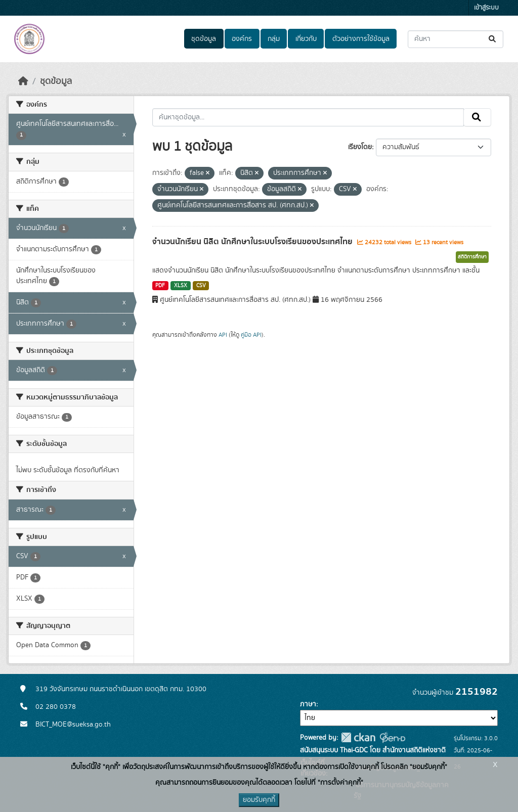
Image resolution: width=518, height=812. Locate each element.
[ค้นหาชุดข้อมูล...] (456, 39)
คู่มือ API (251, 335)
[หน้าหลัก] (23, 81)
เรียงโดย (360, 147)
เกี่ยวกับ (306, 39)
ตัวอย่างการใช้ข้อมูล (361, 39)
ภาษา (308, 704)
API (223, 335)
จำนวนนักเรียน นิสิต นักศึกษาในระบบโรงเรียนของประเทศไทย (253, 242)
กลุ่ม (274, 39)
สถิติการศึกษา (472, 257)
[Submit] (493, 39)
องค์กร (242, 39)
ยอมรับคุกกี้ (259, 800)
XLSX (181, 286)
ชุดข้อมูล (204, 39)
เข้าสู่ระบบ (486, 8)
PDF (160, 286)
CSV (201, 286)
